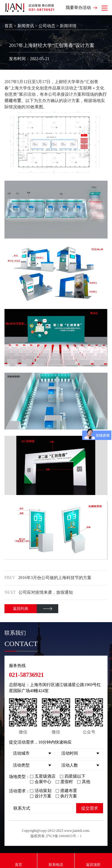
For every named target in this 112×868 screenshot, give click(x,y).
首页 (9, 26)
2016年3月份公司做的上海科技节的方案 (55, 578)
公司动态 (47, 26)
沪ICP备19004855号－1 (64, 836)
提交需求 (90, 808)
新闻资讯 (26, 26)
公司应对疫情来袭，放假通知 (46, 592)
